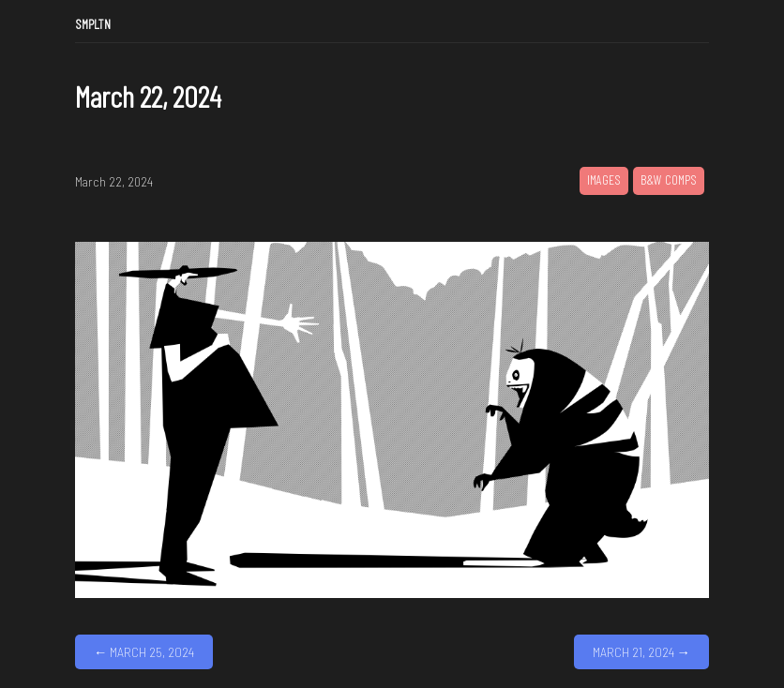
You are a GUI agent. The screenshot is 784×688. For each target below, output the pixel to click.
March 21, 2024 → (641, 652)
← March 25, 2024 (144, 652)
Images (604, 179)
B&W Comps (669, 179)
